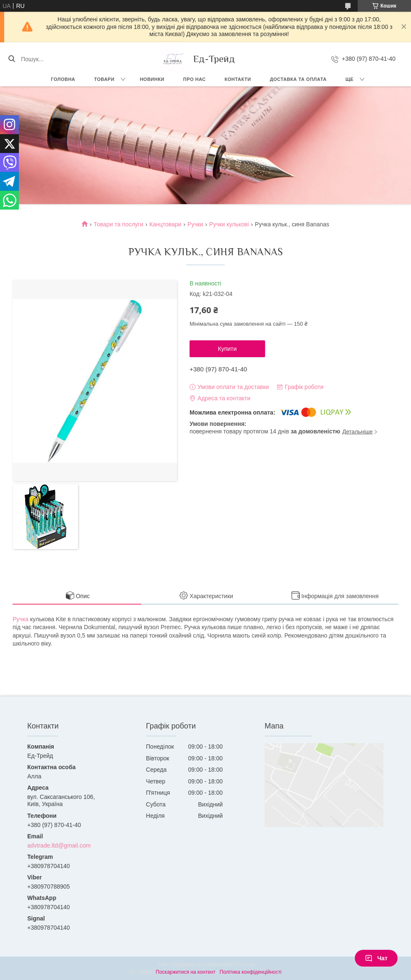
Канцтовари (165, 224)
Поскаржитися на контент (185, 972)
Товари (104, 79)
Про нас (195, 79)
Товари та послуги (118, 224)
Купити (228, 349)
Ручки (195, 224)
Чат (376, 958)
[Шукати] (12, 59)
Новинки (152, 79)
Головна (63, 79)
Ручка (21, 619)
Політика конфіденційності (251, 972)
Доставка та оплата (298, 79)
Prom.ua (245, 964)
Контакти (238, 79)
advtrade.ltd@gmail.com (59, 845)
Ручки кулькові (229, 224)
